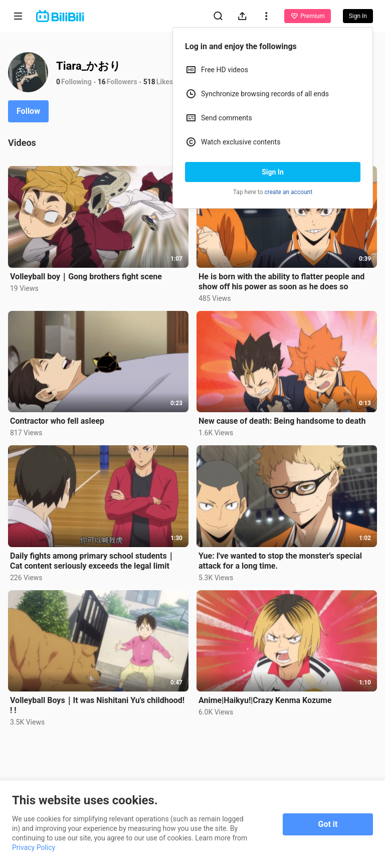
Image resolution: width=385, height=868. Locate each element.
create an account (289, 192)
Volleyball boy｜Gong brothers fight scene (86, 277)
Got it (328, 824)
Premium (307, 16)
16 (102, 82)
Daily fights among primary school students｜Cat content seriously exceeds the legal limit (92, 561)
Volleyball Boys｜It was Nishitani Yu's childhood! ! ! (97, 705)
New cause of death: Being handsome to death (282, 421)
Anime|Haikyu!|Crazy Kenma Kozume (265, 700)
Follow (28, 111)
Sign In (273, 172)
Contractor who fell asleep (57, 421)
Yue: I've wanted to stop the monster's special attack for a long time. (280, 561)
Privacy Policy (34, 847)
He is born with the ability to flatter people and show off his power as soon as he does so (281, 282)
